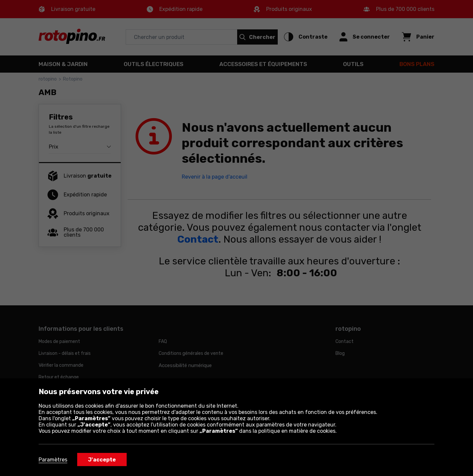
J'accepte (102, 460)
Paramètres (53, 460)
